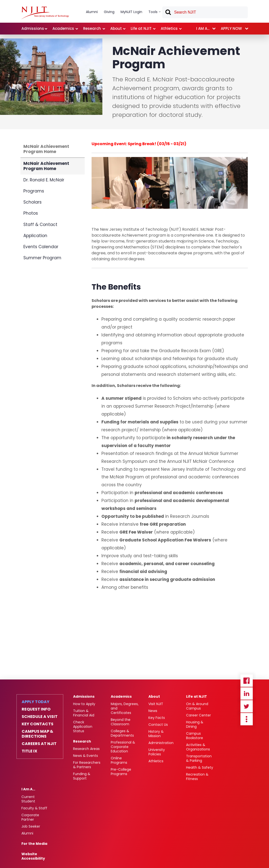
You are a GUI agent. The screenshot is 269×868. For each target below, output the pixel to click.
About (154, 696)
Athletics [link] (169, 28)
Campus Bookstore (195, 736)
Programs (34, 191)
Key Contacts (38, 724)
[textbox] (205, 12)
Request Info (36, 709)
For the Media (34, 844)
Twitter (247, 706)
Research (82, 741)
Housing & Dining (195, 724)
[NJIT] (45, 13)
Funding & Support (82, 776)
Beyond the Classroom (121, 722)
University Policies (157, 752)
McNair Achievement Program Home (46, 149)
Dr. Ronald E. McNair (44, 180)
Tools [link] (153, 12)
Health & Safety (200, 767)
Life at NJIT (197, 696)
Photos (31, 213)
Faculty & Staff (34, 808)
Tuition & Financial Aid (84, 713)
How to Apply (84, 704)
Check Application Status (83, 727)
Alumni (27, 833)
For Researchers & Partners (87, 765)
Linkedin (247, 694)
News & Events (86, 756)
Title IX (29, 751)
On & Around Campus (197, 706)
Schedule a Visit (40, 717)
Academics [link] (63, 28)
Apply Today (36, 702)
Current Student (28, 799)
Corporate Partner (30, 817)
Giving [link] (109, 12)
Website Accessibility (33, 856)
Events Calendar (41, 247)
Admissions (84, 696)
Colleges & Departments (122, 733)
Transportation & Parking (199, 758)
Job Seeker (31, 826)
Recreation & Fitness (197, 777)
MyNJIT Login (131, 12)
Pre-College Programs (121, 772)
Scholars (32, 202)
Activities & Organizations (198, 747)
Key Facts (157, 718)
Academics (121, 696)
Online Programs (119, 760)
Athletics (156, 761)
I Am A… (28, 789)
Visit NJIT (156, 704)
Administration (161, 743)
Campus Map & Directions (37, 734)
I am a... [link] (203, 28)
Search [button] (168, 13)
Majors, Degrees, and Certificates (125, 708)
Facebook (247, 681)
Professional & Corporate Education (123, 747)
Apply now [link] (231, 28)
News (153, 711)
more (247, 719)
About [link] (116, 28)
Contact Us (158, 725)
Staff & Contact (40, 225)
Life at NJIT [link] (141, 28)
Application (35, 236)
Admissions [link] (33, 28)
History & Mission (156, 734)
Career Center (198, 715)
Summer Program (42, 258)
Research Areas (86, 749)
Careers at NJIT (39, 744)
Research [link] (92, 28)
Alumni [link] (92, 12)
